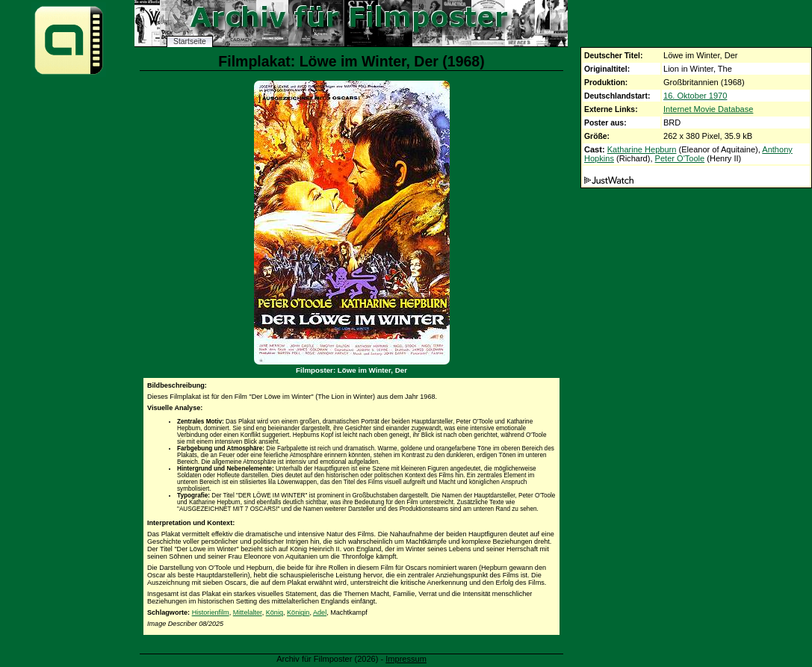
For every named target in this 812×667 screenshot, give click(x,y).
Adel (320, 612)
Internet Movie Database (708, 109)
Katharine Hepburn (642, 149)
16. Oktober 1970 (695, 96)
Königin (298, 612)
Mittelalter (248, 612)
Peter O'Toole (680, 158)
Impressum (406, 659)
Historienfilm (211, 612)
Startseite (190, 41)
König (275, 612)
